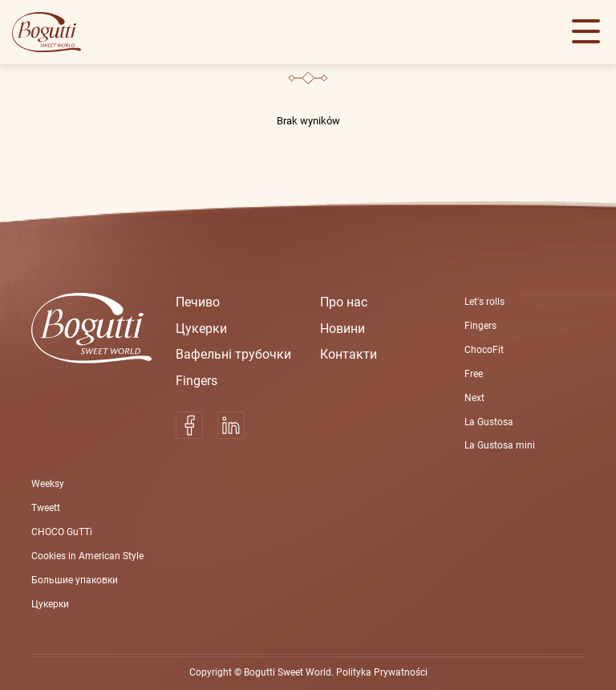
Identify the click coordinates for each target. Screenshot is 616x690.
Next (474, 398)
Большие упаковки (75, 580)
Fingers (197, 381)
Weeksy (48, 484)
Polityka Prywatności (382, 672)
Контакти (349, 354)
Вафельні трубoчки (233, 354)
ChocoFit (484, 350)
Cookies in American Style (87, 556)
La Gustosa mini (500, 445)
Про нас (344, 302)
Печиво (198, 302)
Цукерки (201, 329)
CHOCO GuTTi (62, 532)
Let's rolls (484, 302)
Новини (342, 329)
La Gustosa (489, 422)
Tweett (46, 508)
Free (474, 374)
